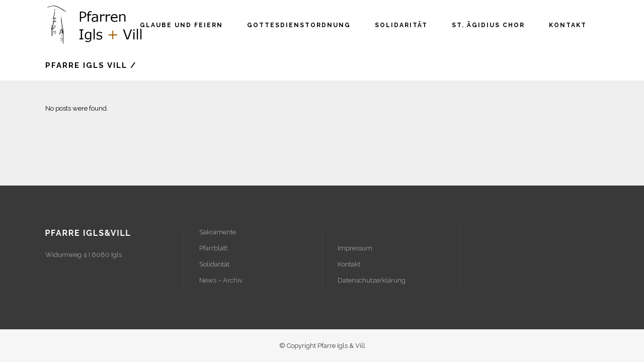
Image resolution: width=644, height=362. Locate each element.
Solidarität (214, 264)
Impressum (355, 248)
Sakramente (218, 232)
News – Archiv (221, 280)
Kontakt (349, 264)
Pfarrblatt (213, 248)
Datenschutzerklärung (372, 280)
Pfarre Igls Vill (86, 65)
